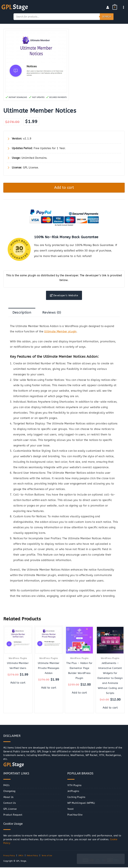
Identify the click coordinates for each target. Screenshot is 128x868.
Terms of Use (53, 856)
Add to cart (64, 187)
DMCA (23, 856)
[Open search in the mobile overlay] (63, 16)
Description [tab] (22, 313)
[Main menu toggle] (124, 7)
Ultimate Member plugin (60, 332)
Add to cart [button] (18, 683)
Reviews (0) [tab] (52, 313)
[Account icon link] (108, 7)
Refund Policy (36, 856)
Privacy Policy (10, 856)
